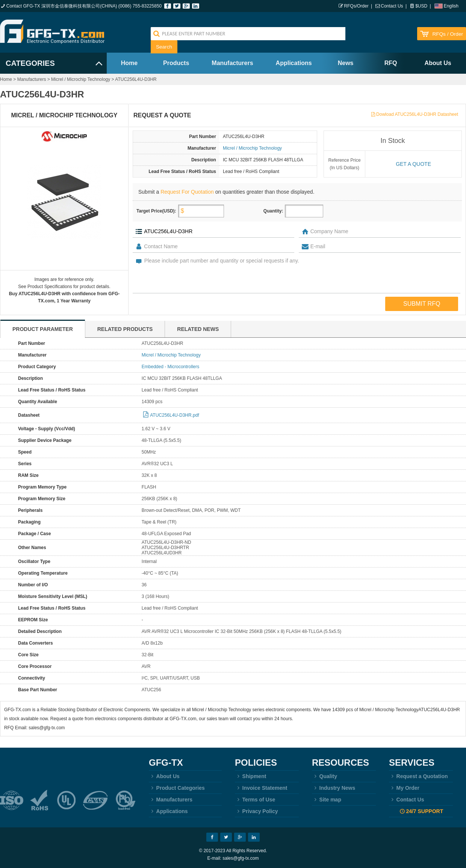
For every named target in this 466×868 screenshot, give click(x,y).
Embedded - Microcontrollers (170, 367)
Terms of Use (255, 800)
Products (176, 63)
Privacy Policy (256, 811)
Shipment (250, 776)
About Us (438, 63)
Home (129, 63)
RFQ (391, 63)
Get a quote (413, 164)
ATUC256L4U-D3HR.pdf (175, 415)
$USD (421, 6)
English (451, 6)
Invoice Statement (261, 788)
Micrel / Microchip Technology (81, 79)
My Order (404, 788)
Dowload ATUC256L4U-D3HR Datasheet (417, 114)
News (346, 63)
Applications (294, 63)
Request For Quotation (187, 192)
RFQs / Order (448, 34)
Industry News (334, 788)
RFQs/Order (356, 6)
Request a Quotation (418, 776)
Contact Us (392, 6)
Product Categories (177, 788)
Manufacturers (232, 63)
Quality (325, 776)
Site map (327, 800)
